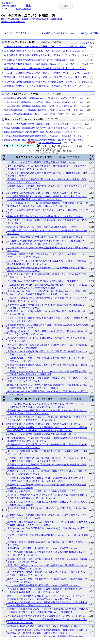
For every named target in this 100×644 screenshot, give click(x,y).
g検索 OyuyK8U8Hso (89, 33)
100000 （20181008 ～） (13, 22)
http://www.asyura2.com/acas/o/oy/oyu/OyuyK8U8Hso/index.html (32, 19)
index (73, 33)
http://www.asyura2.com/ (50, 143)
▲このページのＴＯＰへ (17, 33)
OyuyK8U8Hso (9, 6)
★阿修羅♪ (7, 3)
